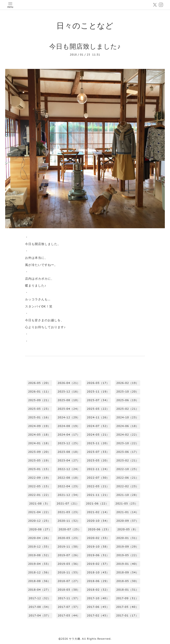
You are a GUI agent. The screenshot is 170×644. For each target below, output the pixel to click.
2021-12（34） (69, 495)
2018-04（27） (40, 590)
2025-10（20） (128, 392)
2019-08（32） (40, 555)
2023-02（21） (128, 460)
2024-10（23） (128, 417)
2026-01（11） (40, 392)
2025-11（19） (98, 392)
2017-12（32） (40, 598)
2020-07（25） (70, 529)
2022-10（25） (128, 469)
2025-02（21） (128, 409)
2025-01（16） (40, 417)
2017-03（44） (69, 615)
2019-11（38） (69, 547)
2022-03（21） (98, 486)
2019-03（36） (69, 564)
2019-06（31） (98, 555)
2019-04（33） (40, 564)
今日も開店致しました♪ (85, 46)
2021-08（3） (39, 504)
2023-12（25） (69, 443)
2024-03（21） (98, 435)
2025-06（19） (128, 400)
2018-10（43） (98, 572)
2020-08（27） (40, 529)
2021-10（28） (128, 495)
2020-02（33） (98, 538)
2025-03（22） (98, 409)
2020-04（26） (40, 538)
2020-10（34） (98, 521)
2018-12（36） (40, 572)
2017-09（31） (127, 598)
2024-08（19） (69, 426)
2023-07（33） (98, 452)
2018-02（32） (98, 590)
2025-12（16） (69, 392)
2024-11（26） (98, 417)
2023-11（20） (98, 443)
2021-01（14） (128, 512)
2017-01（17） (127, 615)
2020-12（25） (40, 521)
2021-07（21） (68, 504)
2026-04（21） (69, 383)
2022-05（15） (40, 486)
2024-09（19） (40, 426)
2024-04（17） (69, 435)
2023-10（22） (128, 443)
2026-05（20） (40, 383)
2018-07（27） (69, 581)
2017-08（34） (40, 607)
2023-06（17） (128, 452)
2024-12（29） (69, 417)
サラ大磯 (75, 639)
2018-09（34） (128, 572)
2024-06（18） (128, 426)
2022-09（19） (40, 478)
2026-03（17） (98, 383)
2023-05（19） (40, 460)
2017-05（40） (127, 607)
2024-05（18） (40, 435)
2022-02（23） (128, 486)
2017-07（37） (69, 607)
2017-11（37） (69, 598)
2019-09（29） (128, 547)
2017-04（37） (40, 615)
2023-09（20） (40, 452)
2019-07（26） (69, 555)
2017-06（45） (98, 607)
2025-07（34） (98, 400)
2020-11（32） (69, 521)
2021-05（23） (127, 504)
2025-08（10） (69, 400)
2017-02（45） (98, 615)
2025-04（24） (69, 409)
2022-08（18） (69, 478)
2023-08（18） (69, 452)
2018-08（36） (40, 581)
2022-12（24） (69, 469)
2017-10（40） (98, 598)
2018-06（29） (98, 581)
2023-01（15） (40, 469)
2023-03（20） (98, 460)
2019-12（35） (40, 547)
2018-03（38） (69, 590)
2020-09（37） (128, 521)
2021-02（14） (98, 512)
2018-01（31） (128, 590)
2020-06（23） (99, 529)
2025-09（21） (40, 400)
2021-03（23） (69, 512)
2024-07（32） (98, 426)
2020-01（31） (128, 538)
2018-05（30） (128, 581)
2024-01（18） (40, 443)
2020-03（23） (69, 538)
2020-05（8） (128, 529)
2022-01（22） (40, 495)
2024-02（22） (128, 435)
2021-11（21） (98, 495)
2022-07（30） (98, 478)
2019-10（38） (98, 547)
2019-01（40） (128, 564)
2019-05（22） (128, 555)
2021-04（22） (40, 512)
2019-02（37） (98, 564)
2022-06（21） (128, 478)
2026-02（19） (128, 383)
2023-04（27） (69, 460)
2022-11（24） (98, 469)
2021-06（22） (97, 504)
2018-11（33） (69, 572)
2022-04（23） (69, 486)
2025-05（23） (40, 409)
